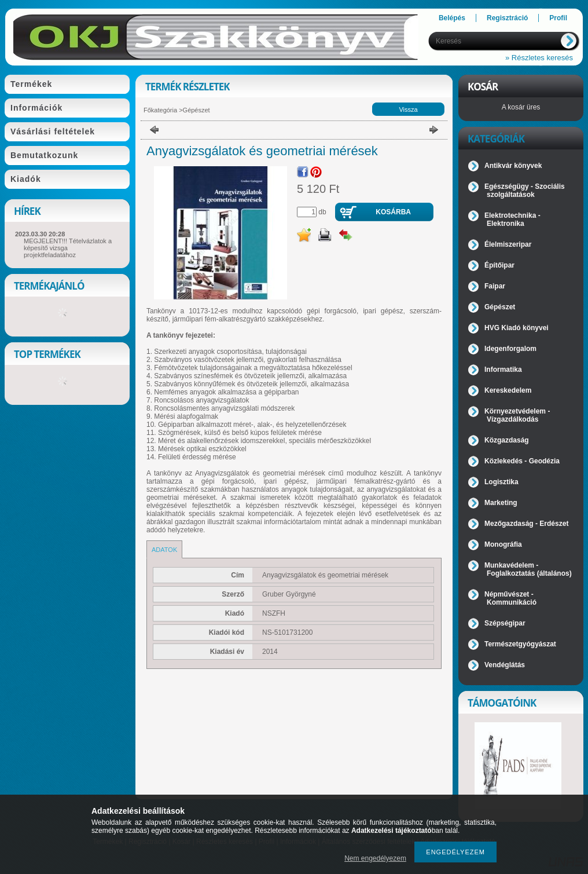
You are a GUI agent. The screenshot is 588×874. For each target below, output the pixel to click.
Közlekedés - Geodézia (522, 461)
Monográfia (503, 544)
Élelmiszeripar (508, 244)
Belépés (452, 18)
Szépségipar (505, 623)
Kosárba (393, 212)
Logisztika (501, 482)
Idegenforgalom (510, 349)
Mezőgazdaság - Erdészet (526, 524)
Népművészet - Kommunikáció (510, 598)
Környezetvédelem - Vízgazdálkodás (517, 415)
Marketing (501, 503)
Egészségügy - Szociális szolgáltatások (525, 191)
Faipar (495, 286)
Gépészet (196, 110)
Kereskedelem (508, 390)
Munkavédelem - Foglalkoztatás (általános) (528, 569)
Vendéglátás (505, 665)
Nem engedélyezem (375, 858)
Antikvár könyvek (513, 166)
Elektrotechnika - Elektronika (512, 220)
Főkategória (160, 110)
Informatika (503, 370)
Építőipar (499, 265)
